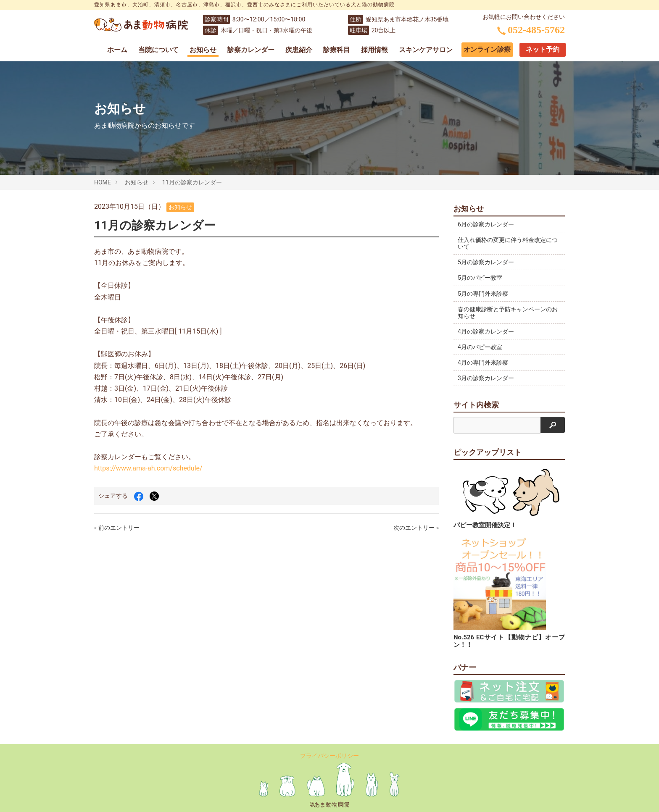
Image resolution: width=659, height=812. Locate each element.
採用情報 (374, 50)
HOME (103, 182)
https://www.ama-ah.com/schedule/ (148, 468)
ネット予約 (543, 49)
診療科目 (337, 50)
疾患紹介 (299, 50)
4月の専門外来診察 (483, 363)
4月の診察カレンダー (486, 331)
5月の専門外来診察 (483, 294)
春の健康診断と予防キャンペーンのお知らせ (505, 313)
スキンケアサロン (426, 50)
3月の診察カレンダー (486, 378)
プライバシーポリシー (329, 756)
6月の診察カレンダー (486, 224)
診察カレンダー (251, 50)
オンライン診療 (487, 49)
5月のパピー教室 (480, 278)
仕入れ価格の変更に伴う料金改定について (505, 243)
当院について (158, 50)
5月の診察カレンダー (486, 262)
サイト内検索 (476, 405)
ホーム (117, 50)
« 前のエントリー (117, 528)
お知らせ (203, 50)
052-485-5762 (531, 30)
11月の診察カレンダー (192, 182)
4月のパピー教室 (480, 347)
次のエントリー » (416, 528)
